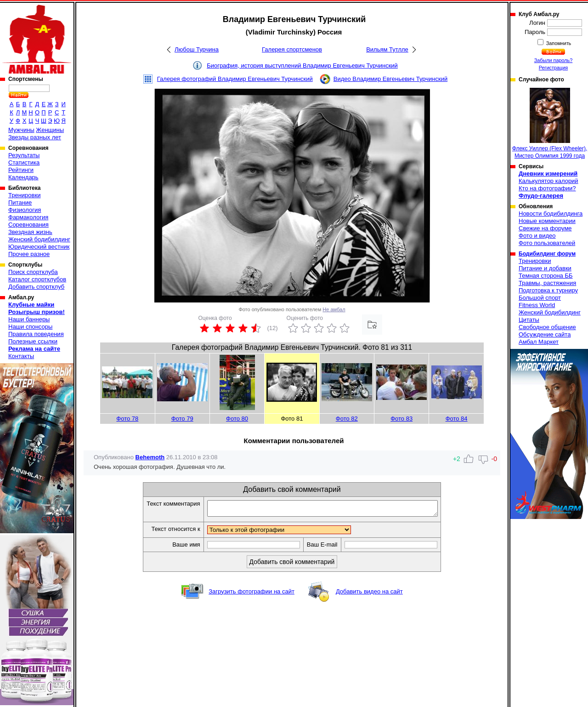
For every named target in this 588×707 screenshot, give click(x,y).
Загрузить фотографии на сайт (252, 594)
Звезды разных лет (35, 137)
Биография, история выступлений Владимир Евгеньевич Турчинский (302, 66)
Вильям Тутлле (387, 49)
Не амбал (334, 309)
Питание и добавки (545, 268)
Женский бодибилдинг (39, 239)
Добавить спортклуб (36, 287)
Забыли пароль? (554, 60)
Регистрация (553, 68)
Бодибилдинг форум (547, 254)
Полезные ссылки (33, 341)
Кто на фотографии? (547, 188)
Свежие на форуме (545, 228)
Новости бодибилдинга (551, 214)
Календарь (23, 177)
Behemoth (150, 457)
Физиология (25, 210)
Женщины (50, 130)
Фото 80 (237, 419)
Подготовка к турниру (548, 290)
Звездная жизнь (30, 232)
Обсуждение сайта (545, 334)
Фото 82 (347, 419)
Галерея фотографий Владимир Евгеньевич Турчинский (235, 79)
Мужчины (21, 130)
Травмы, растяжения (547, 283)
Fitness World (537, 305)
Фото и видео (537, 236)
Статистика (24, 162)
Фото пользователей (547, 243)
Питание (20, 202)
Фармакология (28, 217)
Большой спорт (540, 298)
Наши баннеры (29, 319)
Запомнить (558, 43)
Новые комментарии (547, 221)
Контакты (21, 356)
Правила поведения (36, 334)
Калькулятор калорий (548, 181)
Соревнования (28, 225)
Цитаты (529, 320)
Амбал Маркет (539, 342)
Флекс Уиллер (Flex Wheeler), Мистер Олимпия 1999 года (550, 123)
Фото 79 (182, 419)
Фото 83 (401, 419)
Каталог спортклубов (37, 279)
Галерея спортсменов (292, 49)
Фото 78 (127, 419)
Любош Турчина (197, 49)
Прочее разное (29, 254)
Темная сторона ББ (546, 276)
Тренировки (24, 195)
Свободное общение (547, 327)
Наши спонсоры (30, 327)
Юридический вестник (39, 247)
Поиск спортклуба (33, 272)
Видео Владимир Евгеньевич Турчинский (390, 79)
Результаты (24, 155)
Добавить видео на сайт (369, 594)
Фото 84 (457, 419)
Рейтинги (21, 170)
